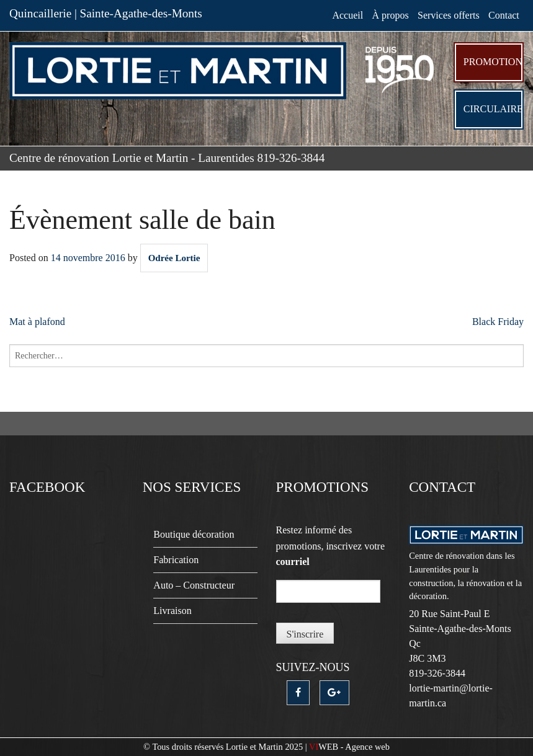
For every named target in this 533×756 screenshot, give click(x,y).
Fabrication (176, 560)
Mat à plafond (37, 322)
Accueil (347, 15)
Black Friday (498, 322)
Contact (504, 15)
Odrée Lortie (174, 258)
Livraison (172, 611)
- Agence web (349, 747)
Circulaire (493, 109)
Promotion (493, 62)
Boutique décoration (194, 534)
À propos (391, 15)
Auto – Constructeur (194, 585)
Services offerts (449, 15)
